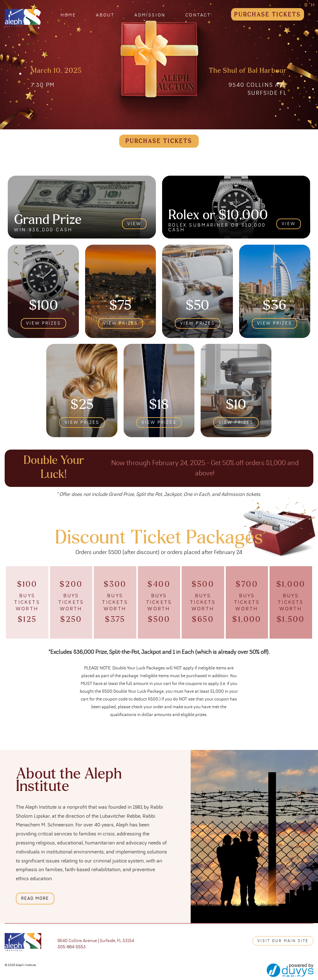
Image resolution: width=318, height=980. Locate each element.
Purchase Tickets (268, 15)
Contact (198, 15)
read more (35, 899)
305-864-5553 (72, 947)
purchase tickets (159, 142)
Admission (150, 15)
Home (68, 15)
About (105, 15)
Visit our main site (283, 941)
